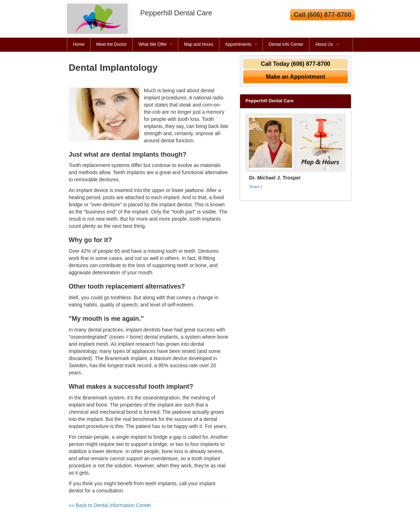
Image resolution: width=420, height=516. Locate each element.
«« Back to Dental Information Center (110, 505)
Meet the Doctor (111, 44)
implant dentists (143, 330)
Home (79, 44)
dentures (78, 265)
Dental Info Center (286, 44)
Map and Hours (199, 44)
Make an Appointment (296, 77)
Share (254, 187)
